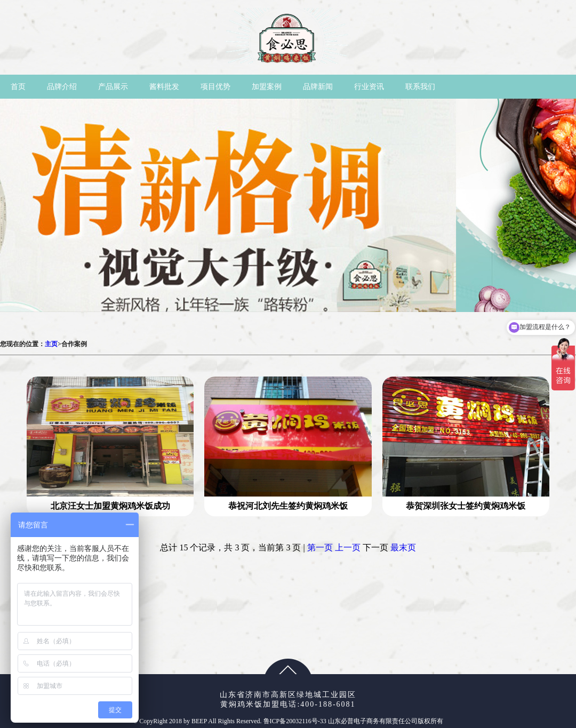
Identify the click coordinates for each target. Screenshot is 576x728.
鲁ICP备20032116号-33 (296, 721)
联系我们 (420, 87)
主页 (51, 344)
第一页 (320, 547)
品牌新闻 (318, 87)
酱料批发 (164, 87)
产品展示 (113, 87)
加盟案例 (267, 87)
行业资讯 (369, 87)
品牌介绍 (62, 87)
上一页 (348, 547)
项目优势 (215, 87)
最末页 (403, 547)
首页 (18, 87)
